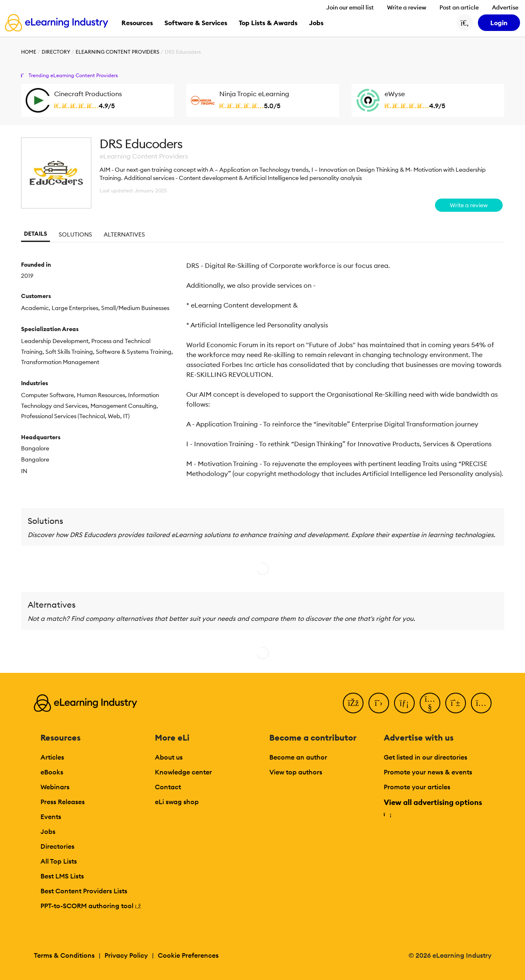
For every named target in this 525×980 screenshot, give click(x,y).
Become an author (298, 757)
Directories (57, 846)
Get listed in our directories (425, 757)
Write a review (407, 7)
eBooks (52, 772)
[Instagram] (481, 703)
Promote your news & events (428, 772)
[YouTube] (430, 703)
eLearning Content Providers (118, 52)
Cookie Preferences (188, 955)
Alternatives (124, 234)
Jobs (48, 831)
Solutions (75, 234)
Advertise (505, 7)
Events (51, 817)
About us (169, 757)
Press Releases (63, 802)
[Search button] (465, 23)
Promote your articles (417, 787)
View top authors (296, 772)
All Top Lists (59, 861)
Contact (168, 787)
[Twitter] (379, 703)
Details (36, 234)
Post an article (459, 7)
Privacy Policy (126, 955)
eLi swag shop (177, 802)
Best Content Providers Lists (84, 891)
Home (29, 52)
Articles (52, 757)
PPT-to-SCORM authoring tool (91, 906)
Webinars (55, 787)
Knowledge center (183, 772)
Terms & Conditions (64, 955)
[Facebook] (353, 703)
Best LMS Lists (62, 876)
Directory (56, 52)
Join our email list (350, 7)
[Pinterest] (456, 703)
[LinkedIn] (404, 703)
